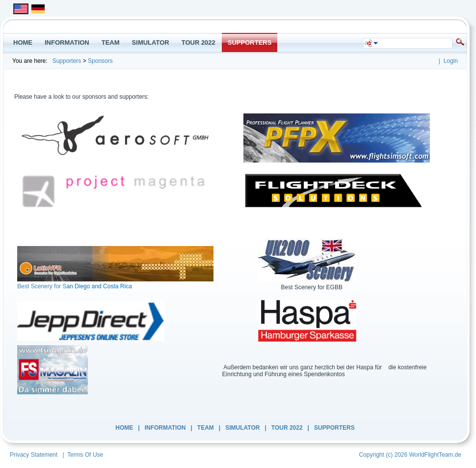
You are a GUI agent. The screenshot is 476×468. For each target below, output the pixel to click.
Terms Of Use (85, 455)
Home (124, 428)
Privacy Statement (34, 455)
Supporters (67, 61)
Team (206, 428)
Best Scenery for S (42, 286)
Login (451, 61)
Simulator (242, 428)
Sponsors (100, 61)
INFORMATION (165, 428)
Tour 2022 (287, 428)
